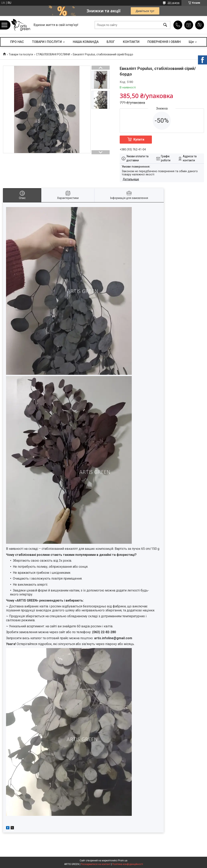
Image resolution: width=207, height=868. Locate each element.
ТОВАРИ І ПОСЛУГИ (47, 42)
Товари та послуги (21, 54)
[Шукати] (165, 25)
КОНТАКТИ (131, 42)
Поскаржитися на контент (96, 864)
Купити (139, 139)
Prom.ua (123, 861)
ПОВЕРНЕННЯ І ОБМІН (164, 42)
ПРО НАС (17, 42)
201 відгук (174, 3)
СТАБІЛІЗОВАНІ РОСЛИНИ (53, 54)
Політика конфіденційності (128, 864)
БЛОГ (111, 42)
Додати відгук (200, 25)
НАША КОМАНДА (86, 42)
